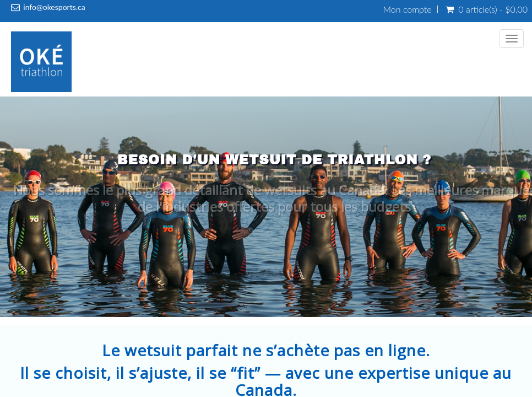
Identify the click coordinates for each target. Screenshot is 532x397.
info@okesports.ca (54, 7)
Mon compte (408, 9)
